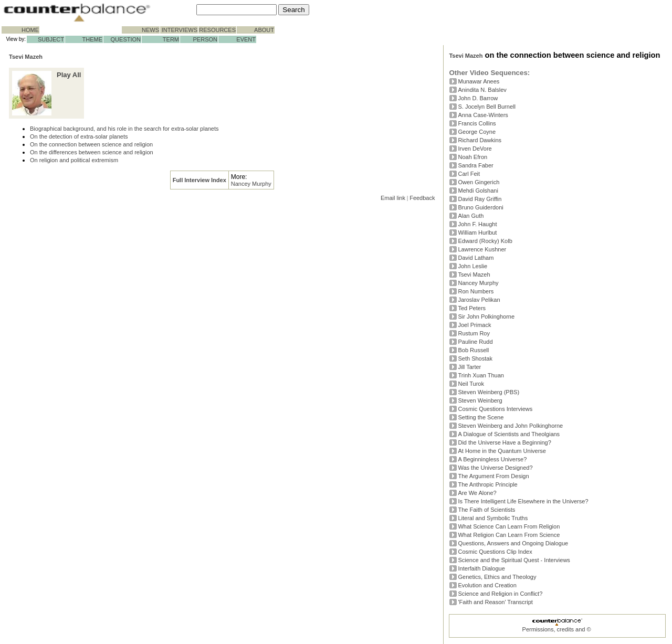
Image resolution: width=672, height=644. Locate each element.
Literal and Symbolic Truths (493, 518)
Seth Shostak (475, 358)
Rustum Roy (474, 333)
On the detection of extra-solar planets (79, 136)
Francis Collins (477, 123)
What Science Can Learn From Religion (509, 526)
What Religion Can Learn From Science (509, 535)
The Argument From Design (493, 476)
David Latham (476, 258)
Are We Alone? (477, 493)
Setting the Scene (481, 417)
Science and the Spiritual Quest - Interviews (514, 560)
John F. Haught (477, 224)
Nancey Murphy (251, 184)
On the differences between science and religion (92, 152)
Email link (393, 198)
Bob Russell (473, 350)
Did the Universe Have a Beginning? (504, 442)
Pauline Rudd (475, 342)
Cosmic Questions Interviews (495, 409)
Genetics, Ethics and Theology (497, 577)
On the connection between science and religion (91, 144)
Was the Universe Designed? (495, 468)
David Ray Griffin (480, 199)
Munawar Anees (479, 81)
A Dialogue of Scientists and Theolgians (509, 434)
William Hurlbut (477, 233)
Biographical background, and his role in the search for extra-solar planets (124, 129)
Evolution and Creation (487, 585)
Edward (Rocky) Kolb (485, 241)
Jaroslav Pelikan (479, 300)
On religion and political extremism (74, 160)
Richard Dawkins (480, 140)
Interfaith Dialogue (481, 568)
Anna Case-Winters (483, 115)
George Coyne (477, 132)
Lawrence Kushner (482, 249)
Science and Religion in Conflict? (500, 594)
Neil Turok (471, 384)
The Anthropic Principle (487, 484)
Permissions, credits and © (557, 629)
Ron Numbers (476, 291)
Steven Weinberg (480, 400)
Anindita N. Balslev (482, 90)
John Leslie (472, 266)
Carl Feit (469, 174)
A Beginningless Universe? (492, 459)
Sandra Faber (475, 165)
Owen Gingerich (479, 182)
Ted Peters (472, 308)
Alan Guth (471, 216)
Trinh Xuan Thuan (481, 375)
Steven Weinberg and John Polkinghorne (510, 426)
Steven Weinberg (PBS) (489, 392)
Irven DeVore (475, 149)
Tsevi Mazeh (26, 57)
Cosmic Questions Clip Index (495, 552)
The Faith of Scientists (486, 510)
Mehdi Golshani (478, 191)
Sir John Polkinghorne (486, 316)
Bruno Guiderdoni (480, 207)
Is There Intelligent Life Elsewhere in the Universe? (523, 501)
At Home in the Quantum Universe (502, 451)
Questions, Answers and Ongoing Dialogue (513, 543)
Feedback (422, 198)
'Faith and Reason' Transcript (495, 602)
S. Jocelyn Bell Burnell (486, 107)
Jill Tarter (469, 367)
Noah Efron (472, 157)
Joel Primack (474, 325)
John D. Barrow (478, 98)
